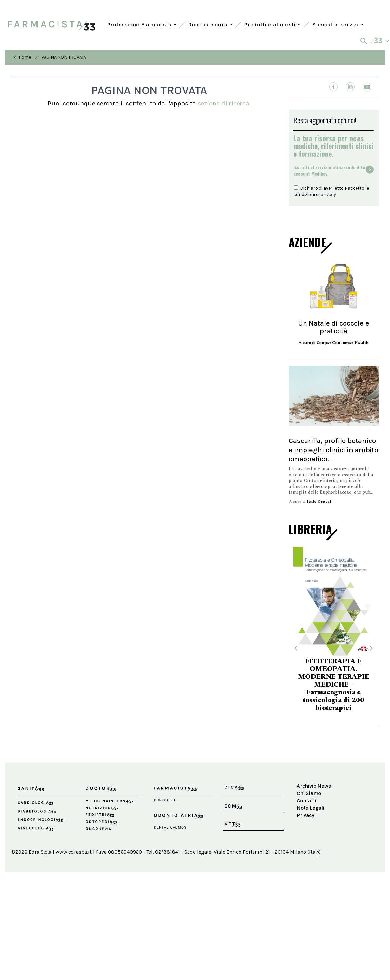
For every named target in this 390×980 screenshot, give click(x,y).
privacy (328, 195)
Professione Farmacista (142, 25)
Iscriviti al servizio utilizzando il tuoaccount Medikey (331, 170)
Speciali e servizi (338, 25)
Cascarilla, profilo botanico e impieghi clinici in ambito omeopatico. (333, 450)
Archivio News (314, 786)
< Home (22, 57)
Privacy (305, 815)
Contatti (306, 801)
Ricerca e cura (210, 25)
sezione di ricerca (223, 103)
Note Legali (311, 808)
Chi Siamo (309, 793)
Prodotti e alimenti (273, 25)
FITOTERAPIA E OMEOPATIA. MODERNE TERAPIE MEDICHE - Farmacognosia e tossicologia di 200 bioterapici (334, 685)
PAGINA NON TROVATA (64, 57)
